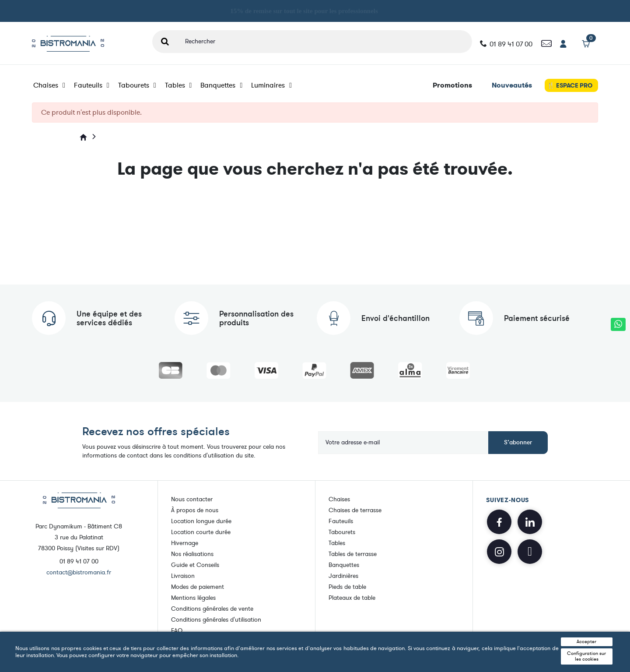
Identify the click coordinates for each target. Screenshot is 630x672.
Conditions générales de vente (212, 609)
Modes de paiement (198, 587)
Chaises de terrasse (355, 510)
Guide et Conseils (195, 565)
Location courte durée (201, 532)
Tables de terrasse (353, 554)
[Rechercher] (325, 42)
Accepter (586, 642)
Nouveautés (512, 85)
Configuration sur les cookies (586, 656)
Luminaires (271, 85)
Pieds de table (347, 587)
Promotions (452, 85)
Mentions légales (193, 598)
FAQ (177, 631)
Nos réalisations (192, 554)
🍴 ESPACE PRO (569, 86)
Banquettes (221, 85)
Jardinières (343, 576)
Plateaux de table (352, 598)
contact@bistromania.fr (79, 572)
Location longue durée (201, 521)
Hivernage (185, 543)
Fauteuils (92, 85)
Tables (178, 85)
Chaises (49, 85)
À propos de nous (195, 510)
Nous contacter (192, 499)
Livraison (183, 576)
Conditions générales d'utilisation (216, 620)
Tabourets (137, 85)
